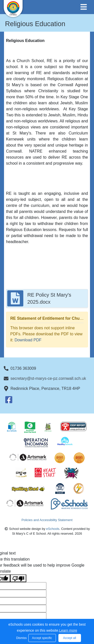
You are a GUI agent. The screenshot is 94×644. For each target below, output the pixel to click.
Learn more (68, 630)
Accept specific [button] (42, 638)
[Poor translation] (18, 578)
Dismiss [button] (21, 638)
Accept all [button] (69, 638)
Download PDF (28, 340)
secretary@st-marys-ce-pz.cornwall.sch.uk (48, 378)
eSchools (53, 529)
